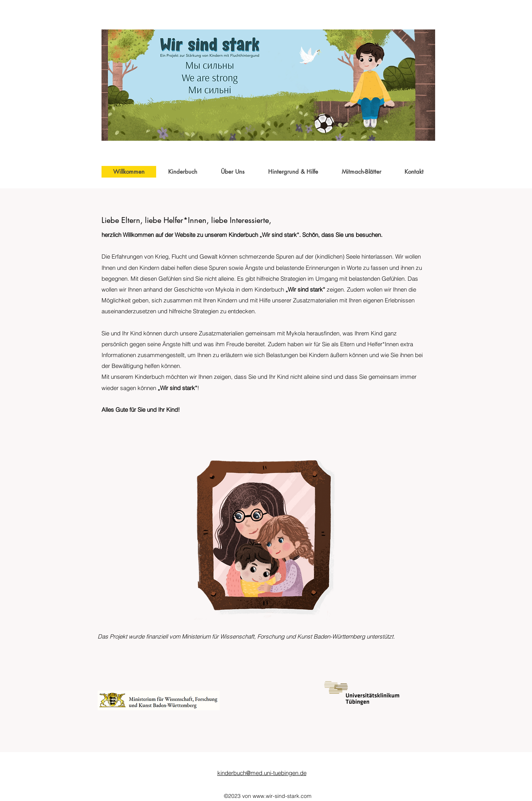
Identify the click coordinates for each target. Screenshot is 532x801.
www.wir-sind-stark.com (282, 796)
